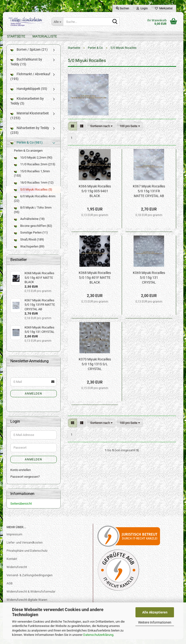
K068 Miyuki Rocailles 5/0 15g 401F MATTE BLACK (95, 282)
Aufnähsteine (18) (29, 224)
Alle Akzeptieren (155, 612)
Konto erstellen (21, 474)
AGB (10, 588)
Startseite (16, 36)
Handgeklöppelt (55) (29, 93)
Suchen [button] (123, 8)
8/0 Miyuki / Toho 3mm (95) (33, 215)
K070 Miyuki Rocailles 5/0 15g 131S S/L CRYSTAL (95, 369)
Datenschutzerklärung (98, 635)
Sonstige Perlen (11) (31, 237)
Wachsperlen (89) (29, 251)
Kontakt (12, 564)
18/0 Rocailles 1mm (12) (34, 187)
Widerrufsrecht (17, 572)
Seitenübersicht (21, 508)
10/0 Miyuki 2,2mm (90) (33, 162)
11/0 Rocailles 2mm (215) (35, 169)
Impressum (14, 539)
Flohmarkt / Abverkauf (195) (30, 81)
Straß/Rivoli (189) (29, 244)
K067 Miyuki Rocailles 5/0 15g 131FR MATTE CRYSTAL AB (149, 196)
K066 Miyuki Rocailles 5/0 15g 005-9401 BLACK (95, 196)
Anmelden (33, 398)
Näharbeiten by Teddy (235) (30, 135)
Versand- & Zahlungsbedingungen (29, 580)
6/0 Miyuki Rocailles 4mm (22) (35, 203)
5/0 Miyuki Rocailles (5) (33, 194)
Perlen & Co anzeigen (28, 155)
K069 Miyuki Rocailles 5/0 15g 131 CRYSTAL (149, 282)
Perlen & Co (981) (26, 147)
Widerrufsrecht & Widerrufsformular (31, 596)
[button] (73, 131)
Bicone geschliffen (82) (33, 231)
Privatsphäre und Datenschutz (27, 555)
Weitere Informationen (155, 622)
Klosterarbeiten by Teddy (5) (27, 106)
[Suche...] (57, 22)
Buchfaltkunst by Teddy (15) (26, 67)
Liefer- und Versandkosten (25, 547)
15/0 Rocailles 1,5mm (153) (32, 178)
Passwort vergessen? (25, 481)
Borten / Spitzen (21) (29, 54)
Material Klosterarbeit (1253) (30, 120)
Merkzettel (164, 8)
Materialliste (45, 36)
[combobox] (101, 131)
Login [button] (142, 8)
